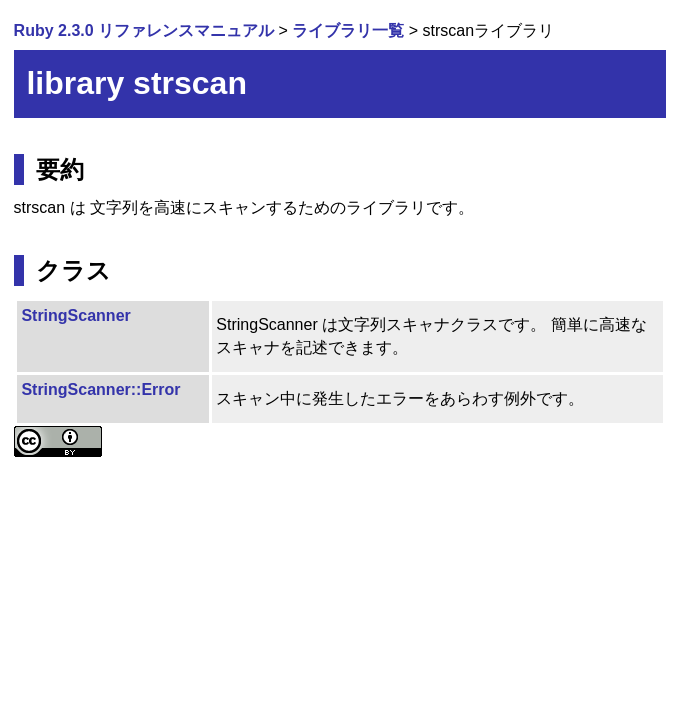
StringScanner (75, 315)
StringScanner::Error (100, 389)
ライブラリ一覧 (348, 30)
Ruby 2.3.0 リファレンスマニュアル (144, 30)
